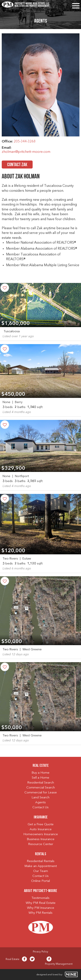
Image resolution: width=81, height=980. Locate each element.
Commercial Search (41, 788)
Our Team (41, 871)
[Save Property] (5, 288)
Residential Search (41, 783)
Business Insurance (41, 839)
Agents (40, 803)
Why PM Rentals (40, 913)
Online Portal (40, 881)
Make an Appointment (41, 866)
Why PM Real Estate (41, 903)
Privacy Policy (40, 952)
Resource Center (41, 844)
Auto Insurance (41, 829)
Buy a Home (40, 773)
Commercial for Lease (41, 793)
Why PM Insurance (41, 908)
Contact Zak (17, 165)
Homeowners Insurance (41, 834)
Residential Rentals (41, 861)
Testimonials (40, 898)
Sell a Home (40, 778)
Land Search (40, 798)
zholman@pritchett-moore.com (26, 152)
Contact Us (40, 808)
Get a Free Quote (41, 825)
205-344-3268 (25, 142)
